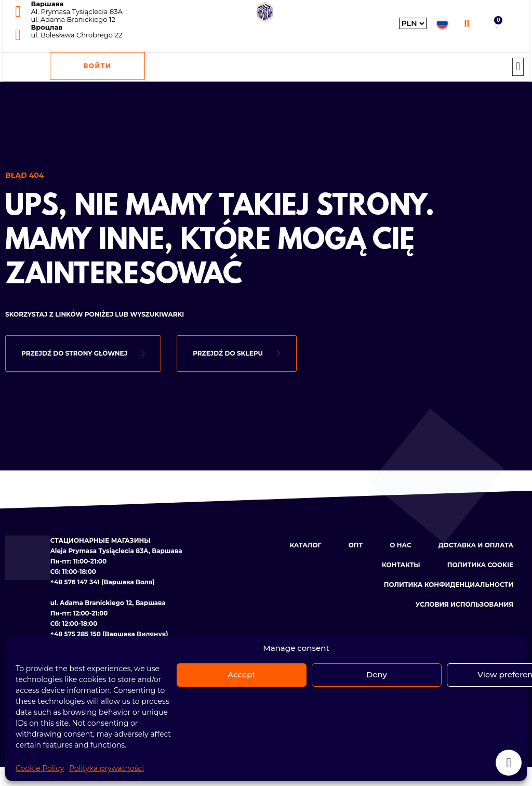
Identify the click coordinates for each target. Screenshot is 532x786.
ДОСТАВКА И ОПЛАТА (476, 545)
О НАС (400, 545)
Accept (241, 674)
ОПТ (356, 545)
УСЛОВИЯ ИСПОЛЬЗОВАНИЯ (464, 604)
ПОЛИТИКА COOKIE (480, 565)
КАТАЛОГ (305, 545)
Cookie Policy (40, 768)
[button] (467, 23)
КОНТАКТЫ (401, 565)
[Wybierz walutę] (413, 23)
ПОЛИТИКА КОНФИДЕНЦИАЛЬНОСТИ (449, 585)
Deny (377, 674)
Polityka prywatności (107, 768)
